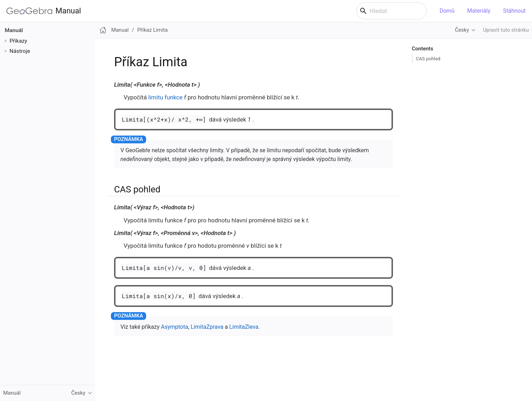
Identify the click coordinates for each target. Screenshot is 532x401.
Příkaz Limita (153, 30)
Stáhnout (514, 11)
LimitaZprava (207, 327)
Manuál (14, 30)
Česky (462, 30)
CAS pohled (428, 58)
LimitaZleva (244, 327)
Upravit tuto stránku (506, 30)
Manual (44, 11)
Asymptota (174, 327)
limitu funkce (165, 97)
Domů (447, 11)
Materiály (479, 11)
